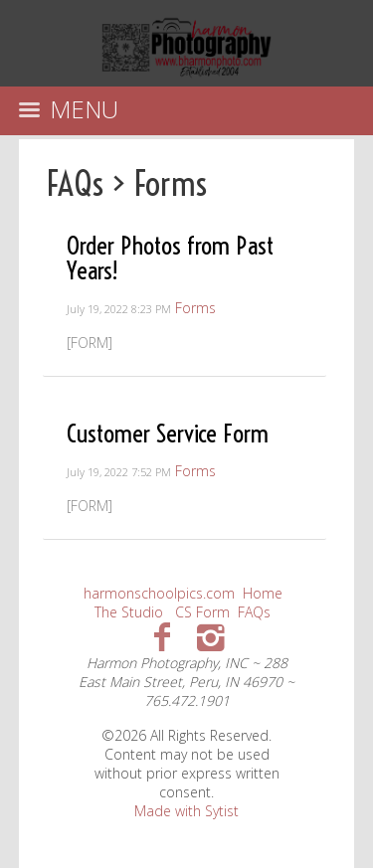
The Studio (129, 612)
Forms (171, 183)
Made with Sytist (186, 811)
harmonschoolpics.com (159, 593)
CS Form (202, 612)
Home (263, 593)
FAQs (75, 183)
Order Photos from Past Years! (170, 258)
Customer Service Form (168, 433)
